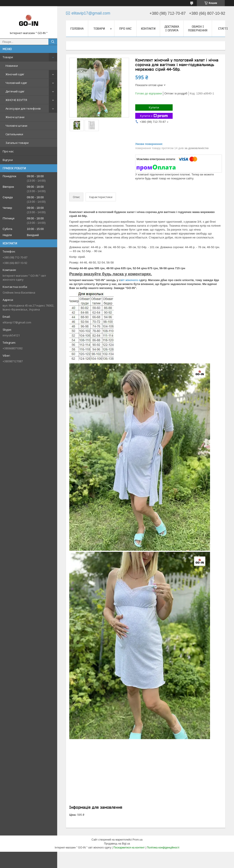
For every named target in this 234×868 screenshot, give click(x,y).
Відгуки (8, 160)
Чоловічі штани (16, 126)
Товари (8, 57)
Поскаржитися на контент (129, 848)
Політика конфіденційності (163, 848)
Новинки (12, 66)
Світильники (14, 134)
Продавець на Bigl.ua (117, 844)
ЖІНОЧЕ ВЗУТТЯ (16, 100)
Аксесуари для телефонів (23, 108)
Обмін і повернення (198, 28)
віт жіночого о (131, 280)
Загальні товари (17, 143)
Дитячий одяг (15, 91)
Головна (77, 29)
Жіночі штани (15, 117)
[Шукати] (53, 42)
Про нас (8, 151)
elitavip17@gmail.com (17, 322)
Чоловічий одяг (16, 83)
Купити (154, 107)
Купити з (154, 116)
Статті (223, 29)
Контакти (148, 29)
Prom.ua (138, 840)
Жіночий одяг (15, 74)
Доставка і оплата (172, 28)
